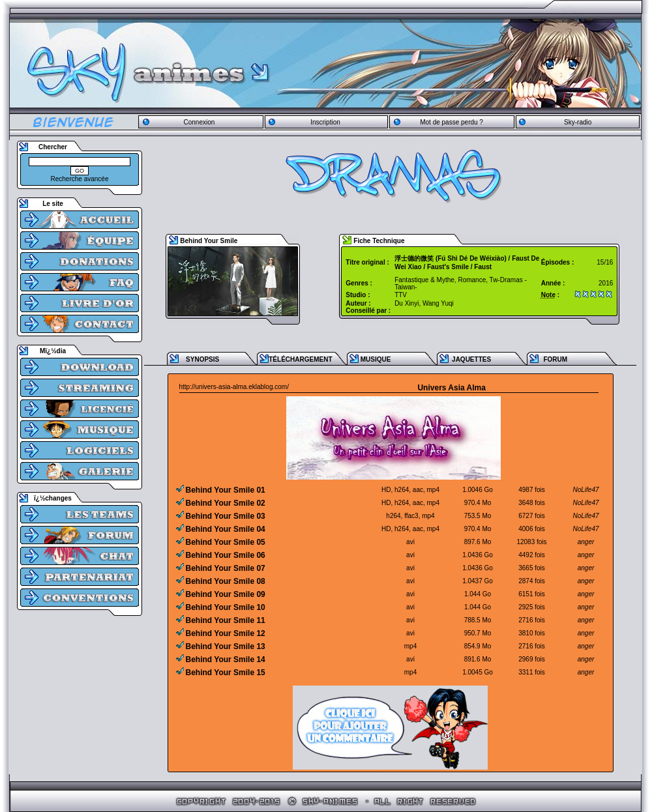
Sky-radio (578, 122)
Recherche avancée (80, 179)
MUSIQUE (376, 359)
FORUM (555, 359)
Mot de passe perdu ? (452, 122)
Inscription (325, 122)
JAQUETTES (471, 359)
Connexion (199, 122)
